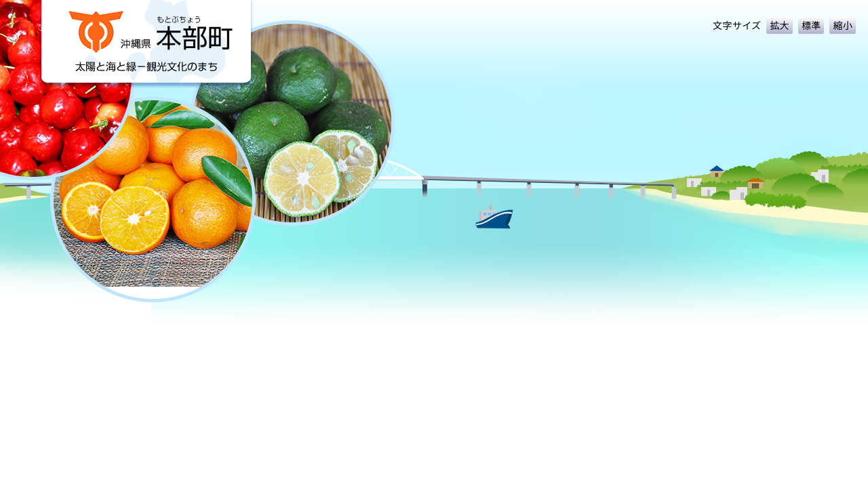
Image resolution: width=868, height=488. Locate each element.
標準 (811, 25)
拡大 (780, 25)
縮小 (843, 25)
